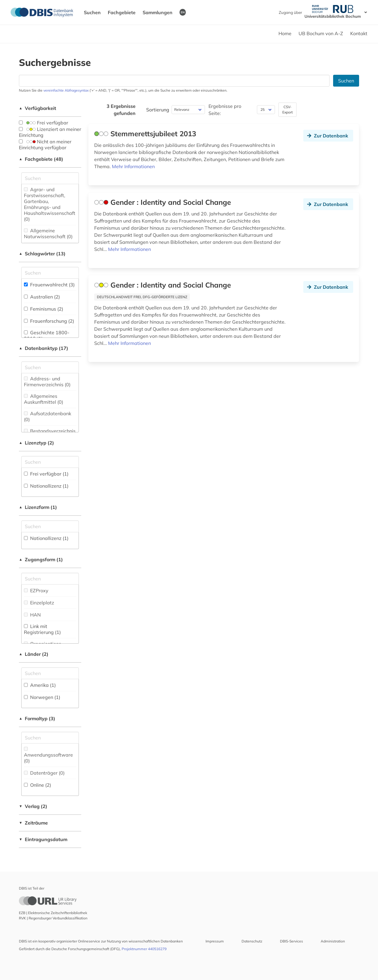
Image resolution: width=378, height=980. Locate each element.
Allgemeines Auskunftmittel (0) (44, 399)
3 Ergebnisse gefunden (121, 110)
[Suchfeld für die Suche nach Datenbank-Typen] (50, 367)
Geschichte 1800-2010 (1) (47, 335)
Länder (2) (34, 654)
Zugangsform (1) (41, 559)
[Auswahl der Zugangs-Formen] (50, 579)
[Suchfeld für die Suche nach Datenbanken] (174, 81)
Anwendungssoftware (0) (48, 755)
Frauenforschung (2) (49, 321)
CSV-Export (287, 109)
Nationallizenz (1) (46, 486)
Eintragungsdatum (43, 839)
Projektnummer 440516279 (144, 949)
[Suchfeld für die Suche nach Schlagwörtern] (50, 273)
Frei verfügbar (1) (46, 474)
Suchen (92, 12)
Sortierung (158, 110)
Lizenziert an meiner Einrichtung (50, 132)
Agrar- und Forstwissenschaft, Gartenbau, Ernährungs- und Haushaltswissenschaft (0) (50, 204)
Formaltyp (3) (37, 718)
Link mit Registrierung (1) (42, 629)
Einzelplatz (39, 603)
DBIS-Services (291, 941)
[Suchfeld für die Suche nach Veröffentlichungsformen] (50, 738)
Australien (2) (42, 297)
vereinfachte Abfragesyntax (66, 90)
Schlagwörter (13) (42, 254)
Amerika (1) (40, 685)
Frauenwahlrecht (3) (49, 285)
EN (183, 12)
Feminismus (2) (44, 309)
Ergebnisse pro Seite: (225, 110)
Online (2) (38, 785)
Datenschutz (252, 941)
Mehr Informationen (133, 166)
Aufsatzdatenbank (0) (48, 416)
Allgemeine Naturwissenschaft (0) (48, 233)
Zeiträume (33, 823)
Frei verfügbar (44, 123)
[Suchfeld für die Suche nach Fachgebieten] (50, 178)
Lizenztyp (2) (36, 443)
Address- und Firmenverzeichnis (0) (47, 382)
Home (285, 33)
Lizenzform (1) (38, 507)
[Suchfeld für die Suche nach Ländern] (50, 673)
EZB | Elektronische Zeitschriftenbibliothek (53, 913)
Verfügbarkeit (38, 108)
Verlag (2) (33, 806)
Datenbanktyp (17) (44, 348)
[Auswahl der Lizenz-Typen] (50, 462)
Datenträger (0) (44, 773)
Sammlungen (158, 12)
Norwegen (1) (42, 697)
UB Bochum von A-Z (321, 33)
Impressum (215, 941)
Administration (333, 941)
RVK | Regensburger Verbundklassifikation (53, 918)
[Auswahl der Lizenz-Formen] (50, 526)
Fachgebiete (122, 12)
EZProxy (36, 590)
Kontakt (359, 33)
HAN (32, 615)
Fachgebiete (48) (41, 159)
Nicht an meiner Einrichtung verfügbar (45, 145)
